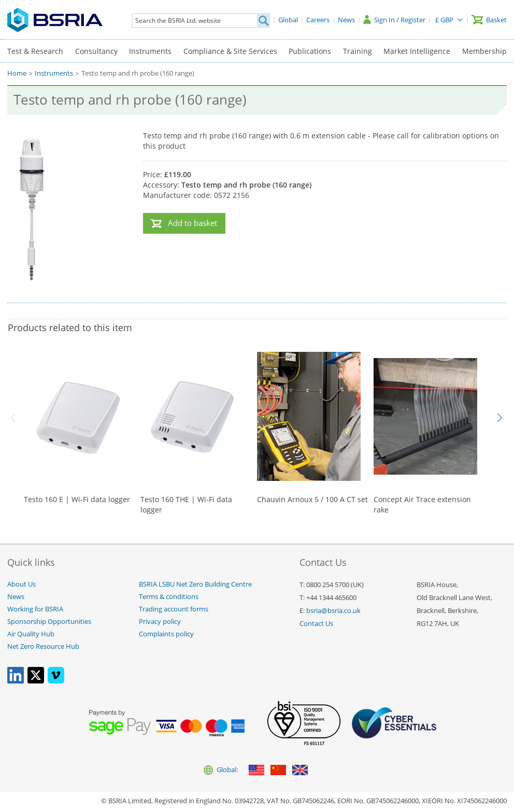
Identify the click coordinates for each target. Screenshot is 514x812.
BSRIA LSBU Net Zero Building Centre (195, 584)
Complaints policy (166, 634)
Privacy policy (160, 622)
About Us (22, 584)
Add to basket (192, 223)
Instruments (150, 51)
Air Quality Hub (31, 634)
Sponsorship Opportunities (49, 622)
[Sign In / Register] (394, 20)
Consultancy (96, 51)
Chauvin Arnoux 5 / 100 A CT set (312, 499)
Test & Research (35, 51)
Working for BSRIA (35, 609)
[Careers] (318, 20)
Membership (484, 51)
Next (499, 418)
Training (358, 51)
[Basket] (489, 20)
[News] (346, 20)
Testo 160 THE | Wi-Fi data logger (186, 504)
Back (15, 418)
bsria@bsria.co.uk (333, 611)
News (16, 597)
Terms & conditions (169, 597)
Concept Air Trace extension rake (422, 504)
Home (17, 73)
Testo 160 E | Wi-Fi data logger (77, 499)
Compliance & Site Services (230, 51)
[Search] (263, 20)
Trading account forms (174, 609)
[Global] (288, 20)
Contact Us (316, 624)
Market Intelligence (417, 51)
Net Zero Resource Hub (43, 646)
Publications (310, 51)
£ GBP (444, 20)
